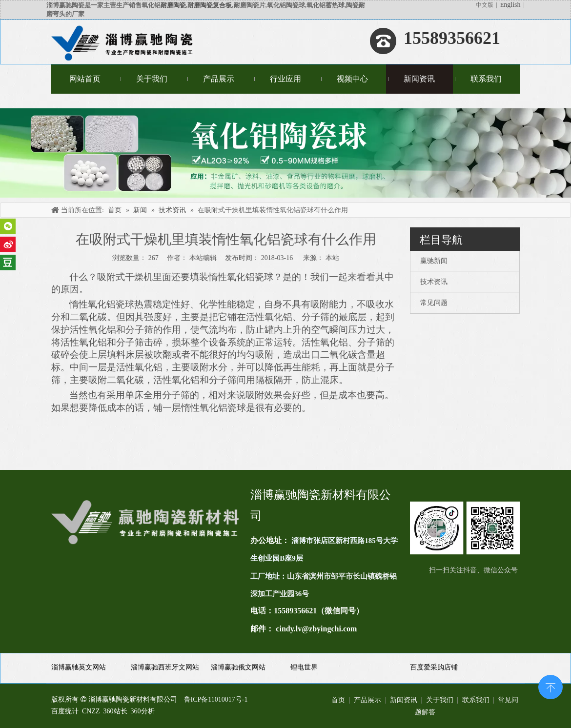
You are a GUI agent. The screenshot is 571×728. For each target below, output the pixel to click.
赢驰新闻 (434, 261)
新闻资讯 (404, 700)
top (551, 686)
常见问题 (434, 303)
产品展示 (367, 700)
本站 (332, 258)
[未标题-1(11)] (465, 528)
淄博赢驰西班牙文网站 (165, 667)
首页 (338, 700)
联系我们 (476, 700)
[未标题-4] (285, 153)
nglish (512, 5)
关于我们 (440, 700)
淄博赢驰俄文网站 (238, 667)
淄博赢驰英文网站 (79, 667)
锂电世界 (304, 667)
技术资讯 (434, 282)
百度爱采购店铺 (434, 667)
